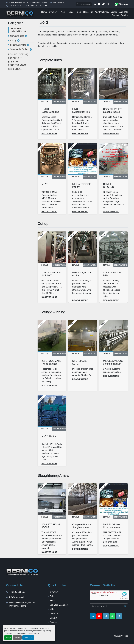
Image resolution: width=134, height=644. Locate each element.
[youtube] (99, 4)
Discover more (49, 134)
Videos (114, 12)
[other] (104, 4)
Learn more (28, 638)
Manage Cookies (121, 636)
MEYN (45, 184)
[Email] (109, 606)
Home (44, 12)
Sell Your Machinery (100, 12)
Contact (115, 15)
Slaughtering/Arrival (19, 49)
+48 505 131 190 (16, 6)
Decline (17, 638)
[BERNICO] (23, 572)
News (86, 12)
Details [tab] (45, 102)
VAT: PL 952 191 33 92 (37, 6)
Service (124, 15)
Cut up (13, 40)
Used (71, 12)
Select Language (84, 4)
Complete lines (17, 36)
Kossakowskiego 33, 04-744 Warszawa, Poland (28, 2)
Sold (79, 12)
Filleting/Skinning (18, 45)
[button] (54, 12)
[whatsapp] (108, 4)
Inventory (53, 12)
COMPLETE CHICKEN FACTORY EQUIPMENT (110, 188)
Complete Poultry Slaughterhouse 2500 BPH (112, 112)
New (63, 12)
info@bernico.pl (59, 2)
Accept (8, 638)
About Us (124, 12)
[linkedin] (95, 4)
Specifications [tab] (59, 102)
